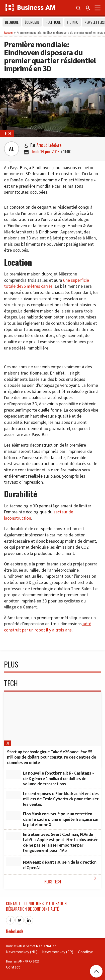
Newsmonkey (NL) (22, 952)
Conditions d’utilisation (45, 903)
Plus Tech (72, 880)
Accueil (9, 32)
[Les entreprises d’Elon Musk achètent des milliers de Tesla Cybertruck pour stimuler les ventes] (14, 795)
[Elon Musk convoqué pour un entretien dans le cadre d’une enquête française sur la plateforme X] (14, 815)
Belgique (12, 22)
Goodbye (85, 952)
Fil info (73, 22)
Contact (13, 903)
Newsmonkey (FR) (58, 952)
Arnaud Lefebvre (49, 145)
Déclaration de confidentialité (32, 909)
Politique (53, 22)
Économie (32, 22)
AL (12, 149)
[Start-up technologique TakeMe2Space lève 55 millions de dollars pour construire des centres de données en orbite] (52, 719)
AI (8, 743)
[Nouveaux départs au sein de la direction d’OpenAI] (14, 862)
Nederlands (15, 931)
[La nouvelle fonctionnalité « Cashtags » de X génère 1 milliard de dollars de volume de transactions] (14, 775)
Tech (7, 134)
